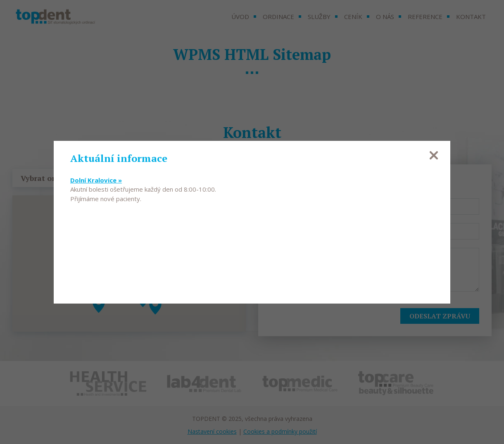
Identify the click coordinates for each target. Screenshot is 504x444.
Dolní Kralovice (96, 180)
